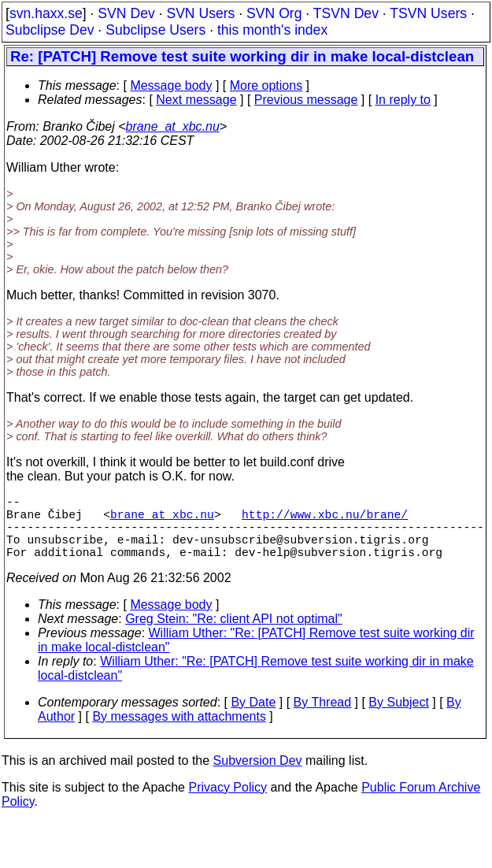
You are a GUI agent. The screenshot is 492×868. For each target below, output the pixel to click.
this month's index (272, 30)
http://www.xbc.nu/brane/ (325, 520)
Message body (171, 85)
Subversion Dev (258, 776)
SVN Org (274, 13)
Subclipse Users (155, 30)
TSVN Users (428, 13)
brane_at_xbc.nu (173, 126)
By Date (253, 718)
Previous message (306, 100)
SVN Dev (126, 13)
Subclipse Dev (50, 30)
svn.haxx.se (46, 13)
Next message (196, 100)
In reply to (403, 100)
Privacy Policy (228, 803)
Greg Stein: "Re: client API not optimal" (234, 634)
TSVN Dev (346, 13)
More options (266, 85)
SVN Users (200, 13)
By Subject (398, 718)
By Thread (323, 718)
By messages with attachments (179, 732)
